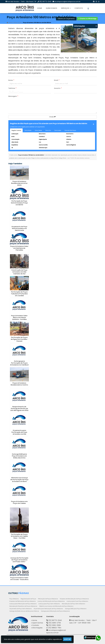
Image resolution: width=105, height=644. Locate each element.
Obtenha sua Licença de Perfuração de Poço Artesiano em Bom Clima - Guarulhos (19, 480)
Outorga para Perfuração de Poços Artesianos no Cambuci (19, 363)
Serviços (66, 8)
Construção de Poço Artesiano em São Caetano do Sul (19, 272)
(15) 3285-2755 (55, 623)
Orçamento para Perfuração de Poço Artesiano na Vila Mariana (19, 433)
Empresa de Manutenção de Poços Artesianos (74, 599)
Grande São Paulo (70, 130)
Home (40, 8)
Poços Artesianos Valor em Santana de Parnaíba (19, 248)
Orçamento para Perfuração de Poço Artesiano (48, 609)
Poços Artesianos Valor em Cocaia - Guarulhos (19, 579)
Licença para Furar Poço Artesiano (77, 601)
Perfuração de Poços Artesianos (48, 599)
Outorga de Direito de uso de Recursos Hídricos (24, 611)
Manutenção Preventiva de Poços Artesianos (23, 606)
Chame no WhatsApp (87, 19)
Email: (57, 80)
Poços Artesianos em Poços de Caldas (19, 502)
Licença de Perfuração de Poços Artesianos (51, 601)
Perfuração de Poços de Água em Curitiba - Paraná (19, 339)
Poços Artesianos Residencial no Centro (19, 384)
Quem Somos (51, 8)
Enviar (53, 117)
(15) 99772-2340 (45, 2)
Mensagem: (13, 96)
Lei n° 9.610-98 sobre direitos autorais (79, 158)
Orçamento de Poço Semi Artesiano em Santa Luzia (19, 229)
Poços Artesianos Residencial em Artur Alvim (19, 183)
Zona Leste (58, 130)
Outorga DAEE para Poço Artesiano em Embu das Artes (19, 456)
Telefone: (12, 88)
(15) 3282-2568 (55, 625)
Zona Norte (28, 130)
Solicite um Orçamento (66, 19)
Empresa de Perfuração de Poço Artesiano (23, 601)
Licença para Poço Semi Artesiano (49, 604)
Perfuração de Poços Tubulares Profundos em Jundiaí (19, 294)
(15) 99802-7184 (55, 628)
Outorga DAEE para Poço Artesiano (76, 609)
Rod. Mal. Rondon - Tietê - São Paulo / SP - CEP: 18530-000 (83, 622)
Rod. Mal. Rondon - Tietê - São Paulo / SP (22, 2)
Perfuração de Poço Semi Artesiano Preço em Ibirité (19, 203)
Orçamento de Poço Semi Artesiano (21, 609)
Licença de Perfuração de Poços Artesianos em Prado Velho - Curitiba (19, 561)
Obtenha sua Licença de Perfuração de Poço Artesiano (56, 606)
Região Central (16, 130)
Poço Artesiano (14, 599)
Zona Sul (48, 130)
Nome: (11, 80)
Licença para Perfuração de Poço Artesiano (23, 604)
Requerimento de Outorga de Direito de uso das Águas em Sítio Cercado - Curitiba (19, 410)
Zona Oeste (38, 130)
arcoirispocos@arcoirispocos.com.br (67, 2)
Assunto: (58, 88)
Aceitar (67, 639)
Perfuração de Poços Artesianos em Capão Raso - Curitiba (19, 536)
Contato (79, 8)
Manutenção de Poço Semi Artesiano (73, 604)
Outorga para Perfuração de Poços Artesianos (55, 611)
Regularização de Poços (28, 599)
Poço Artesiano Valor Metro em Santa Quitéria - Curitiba (19, 317)
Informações (37, 628)
